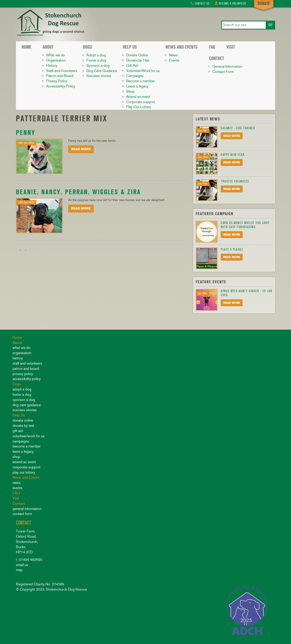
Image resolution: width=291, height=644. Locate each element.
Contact (200, 4)
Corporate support (141, 102)
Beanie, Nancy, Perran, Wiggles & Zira (78, 192)
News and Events (182, 47)
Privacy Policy (57, 81)
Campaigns (135, 76)
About (48, 47)
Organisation (56, 60)
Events (174, 60)
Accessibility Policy (61, 86)
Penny (26, 133)
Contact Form (223, 72)
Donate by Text (138, 60)
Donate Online (137, 55)
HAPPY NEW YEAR (233, 155)
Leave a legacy (137, 86)
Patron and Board (60, 76)
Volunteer (230, 4)
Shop (130, 91)
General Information (227, 66)
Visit (231, 47)
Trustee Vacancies (235, 181)
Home (26, 47)
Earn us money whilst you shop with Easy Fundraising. (245, 225)
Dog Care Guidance (102, 71)
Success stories (99, 76)
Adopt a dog (96, 55)
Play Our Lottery (139, 107)
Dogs (88, 47)
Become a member (140, 81)
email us (22, 565)
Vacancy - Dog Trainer (238, 128)
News (173, 55)
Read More (81, 149)
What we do (56, 55)
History (52, 66)
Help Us (130, 47)
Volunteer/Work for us (143, 71)
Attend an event (138, 97)
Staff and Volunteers (62, 71)
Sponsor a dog (98, 66)
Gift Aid (132, 66)
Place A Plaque (232, 249)
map (19, 570)
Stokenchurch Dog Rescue (50, 23)
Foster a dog (96, 60)
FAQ (212, 47)
